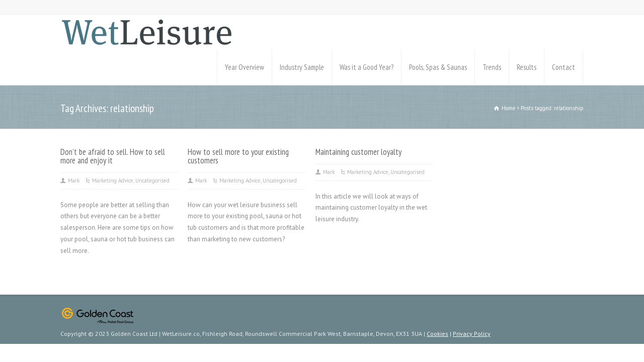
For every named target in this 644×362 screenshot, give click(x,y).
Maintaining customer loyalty (358, 152)
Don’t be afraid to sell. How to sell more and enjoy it (113, 156)
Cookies (437, 334)
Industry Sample (302, 67)
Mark (74, 180)
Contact (563, 67)
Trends (492, 67)
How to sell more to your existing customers (238, 156)
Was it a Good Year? (367, 67)
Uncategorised (152, 180)
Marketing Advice (113, 180)
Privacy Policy (472, 334)
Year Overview (245, 67)
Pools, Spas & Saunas (438, 67)
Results (527, 67)
